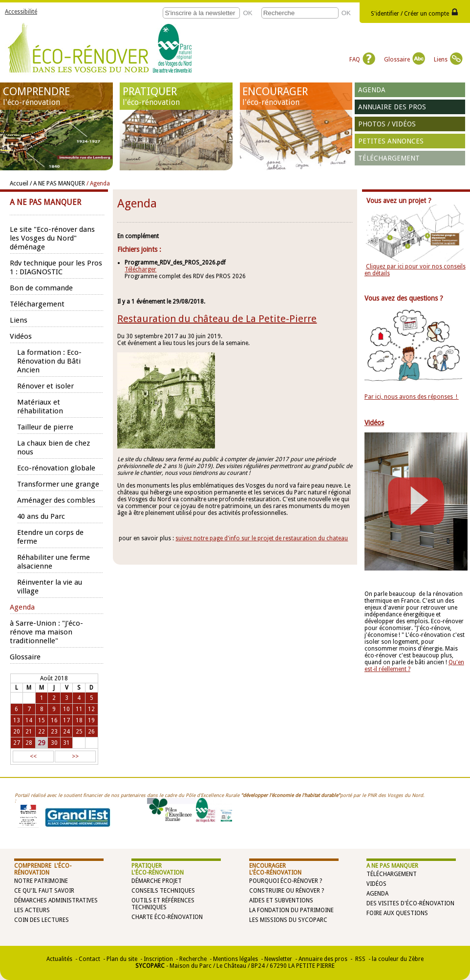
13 (17, 720)
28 (29, 743)
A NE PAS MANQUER (392, 866)
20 (17, 732)
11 (79, 709)
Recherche (193, 959)
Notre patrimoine (41, 881)
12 (91, 709)
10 (66, 709)
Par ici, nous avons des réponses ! (412, 397)
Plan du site (122, 959)
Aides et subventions (281, 900)
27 (17, 743)
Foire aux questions (397, 913)
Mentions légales (235, 959)
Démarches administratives (56, 900)
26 (91, 732)
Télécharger (140, 269)
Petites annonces (391, 141)
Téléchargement (389, 158)
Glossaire (405, 60)
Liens (448, 60)
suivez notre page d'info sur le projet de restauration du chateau (262, 538)
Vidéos (376, 884)
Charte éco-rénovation (167, 917)
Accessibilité (21, 12)
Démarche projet (157, 881)
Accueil (19, 184)
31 (66, 743)
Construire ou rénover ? (287, 891)
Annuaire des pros (392, 107)
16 (54, 720)
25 (79, 732)
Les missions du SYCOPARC (288, 920)
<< (33, 756)
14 (29, 720)
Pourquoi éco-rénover (284, 881)
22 (42, 732)
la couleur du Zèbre (398, 959)
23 (54, 732)
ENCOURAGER (296, 96)
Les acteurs (32, 910)
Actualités (59, 959)
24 (66, 732)
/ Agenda (98, 184)
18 (79, 720)
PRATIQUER (176, 96)
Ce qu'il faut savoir (44, 891)
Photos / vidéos (387, 124)
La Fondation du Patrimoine (291, 910)
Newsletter (278, 959)
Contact (89, 959)
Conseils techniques (163, 891)
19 (91, 720)
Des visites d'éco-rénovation (410, 903)
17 (66, 720)
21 (29, 732)
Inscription (158, 959)
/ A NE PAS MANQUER (57, 184)
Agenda (372, 90)
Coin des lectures (42, 920)
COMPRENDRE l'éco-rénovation (43, 869)
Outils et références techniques (163, 904)
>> (75, 756)
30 (54, 743)
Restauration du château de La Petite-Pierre (217, 319)
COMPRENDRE (56, 96)
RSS (360, 959)
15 (42, 720)
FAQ (362, 60)
